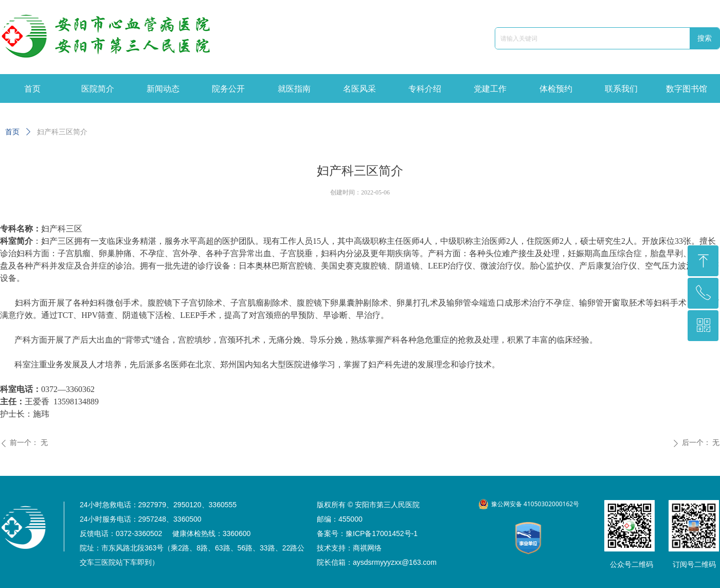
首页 (12, 132)
